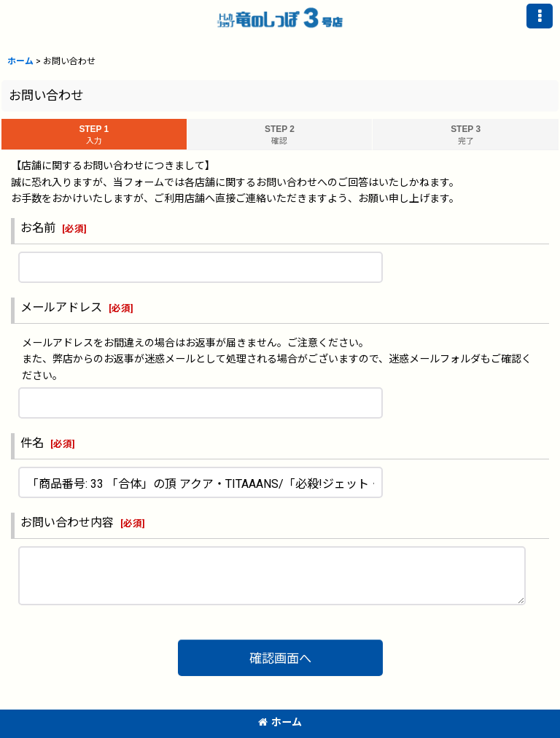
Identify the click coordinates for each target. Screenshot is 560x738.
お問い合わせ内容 (67, 523)
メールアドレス (61, 307)
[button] (540, 16)
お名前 (38, 228)
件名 (32, 443)
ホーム (280, 722)
